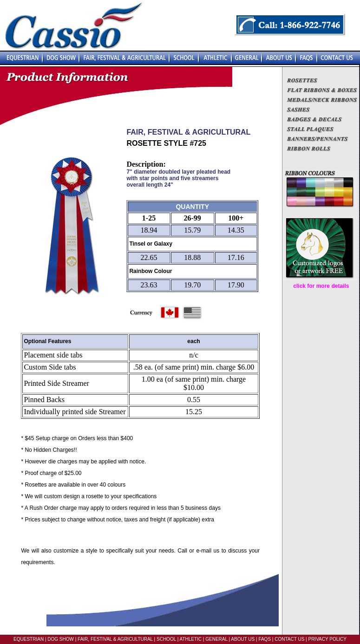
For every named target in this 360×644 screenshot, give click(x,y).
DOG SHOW (60, 639)
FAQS (265, 639)
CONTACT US (289, 639)
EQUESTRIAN (29, 639)
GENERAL (216, 639)
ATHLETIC (190, 639)
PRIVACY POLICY (327, 639)
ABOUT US (242, 639)
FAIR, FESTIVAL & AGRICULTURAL (115, 639)
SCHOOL (166, 639)
